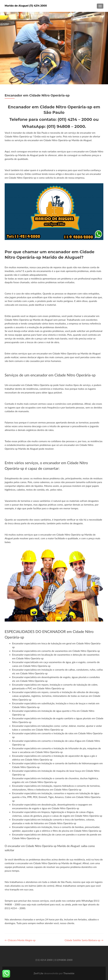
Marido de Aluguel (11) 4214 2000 (26, 6)
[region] (54, 48)
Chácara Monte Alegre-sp (20, 940)
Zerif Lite (39, 973)
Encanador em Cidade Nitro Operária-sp (37, 95)
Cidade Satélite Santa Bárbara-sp (84, 940)
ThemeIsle (69, 973)
